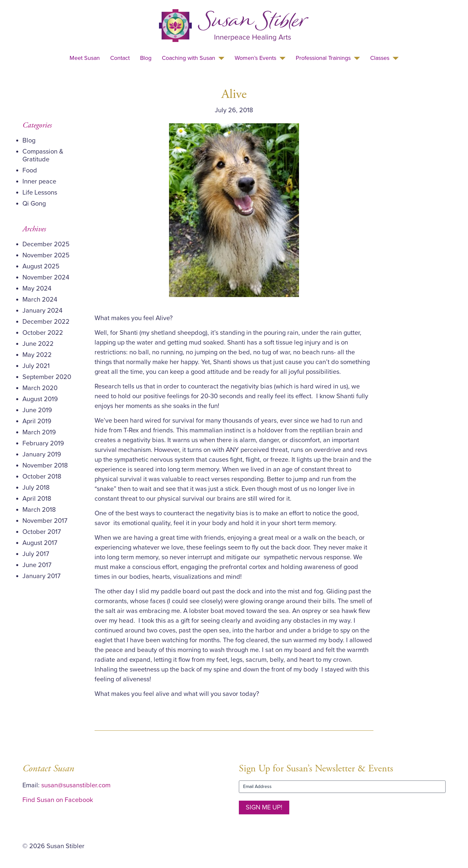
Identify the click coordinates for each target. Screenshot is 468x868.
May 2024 (37, 289)
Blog (146, 58)
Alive (234, 94)
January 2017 (41, 576)
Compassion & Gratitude (43, 156)
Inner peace (39, 182)
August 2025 (41, 266)
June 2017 (37, 565)
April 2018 (37, 499)
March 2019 (39, 432)
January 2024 (42, 311)
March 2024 (40, 300)
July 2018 (36, 488)
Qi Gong (34, 204)
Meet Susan (85, 58)
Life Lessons (40, 193)
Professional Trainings (323, 58)
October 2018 (42, 477)
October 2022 (43, 333)
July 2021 (36, 366)
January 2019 (42, 454)
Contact (120, 58)
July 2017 (36, 554)
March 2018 (39, 510)
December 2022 (46, 322)
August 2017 (40, 543)
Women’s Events (255, 58)
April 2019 (37, 421)
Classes (380, 58)
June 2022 (38, 344)
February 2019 (43, 443)
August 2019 (40, 399)
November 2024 (46, 278)
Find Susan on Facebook (58, 800)
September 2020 (47, 377)
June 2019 (37, 410)
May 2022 (37, 355)
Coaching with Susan (188, 58)
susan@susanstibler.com (76, 785)
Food (30, 170)
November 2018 (45, 466)
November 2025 (46, 255)
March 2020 (40, 388)
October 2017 (42, 532)
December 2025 (46, 244)
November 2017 (45, 521)
